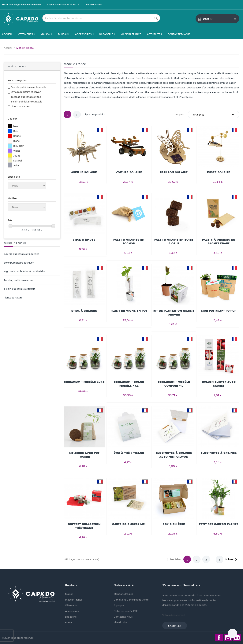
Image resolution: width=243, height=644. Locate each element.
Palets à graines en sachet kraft (219, 242)
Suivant (232, 560)
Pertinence (213, 115)
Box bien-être (174, 524)
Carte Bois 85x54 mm (129, 524)
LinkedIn (237, 638)
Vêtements (71, 605)
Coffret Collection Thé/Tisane (84, 526)
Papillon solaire (174, 172)
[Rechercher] (101, 18)
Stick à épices (84, 240)
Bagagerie (71, 617)
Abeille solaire (84, 172)
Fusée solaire (219, 172)
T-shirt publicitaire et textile (26, 101)
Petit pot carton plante (219, 524)
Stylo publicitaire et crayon (26, 92)
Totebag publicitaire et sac (26, 97)
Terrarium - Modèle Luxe (84, 382)
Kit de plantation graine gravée (174, 313)
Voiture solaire (129, 172)
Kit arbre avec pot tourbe (84, 455)
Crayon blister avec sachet (219, 384)
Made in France (74, 600)
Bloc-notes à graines (219, 453)
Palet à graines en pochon (129, 242)
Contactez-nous (93, 4)
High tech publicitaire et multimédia (24, 271)
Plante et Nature (20, 106)
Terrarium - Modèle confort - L (174, 384)
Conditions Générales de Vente (131, 600)
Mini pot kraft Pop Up (219, 311)
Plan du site (120, 622)
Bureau (69, 622)
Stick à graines (84, 311)
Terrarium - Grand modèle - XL (129, 384)
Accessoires (72, 611)
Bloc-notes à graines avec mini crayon (174, 455)
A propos (119, 605)
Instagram (228, 638)
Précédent (173, 560)
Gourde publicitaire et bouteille (28, 87)
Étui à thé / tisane (129, 453)
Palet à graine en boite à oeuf (174, 242)
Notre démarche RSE (126, 611)
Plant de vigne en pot (129, 311)
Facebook (219, 638)
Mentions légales (123, 594)
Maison (69, 594)
